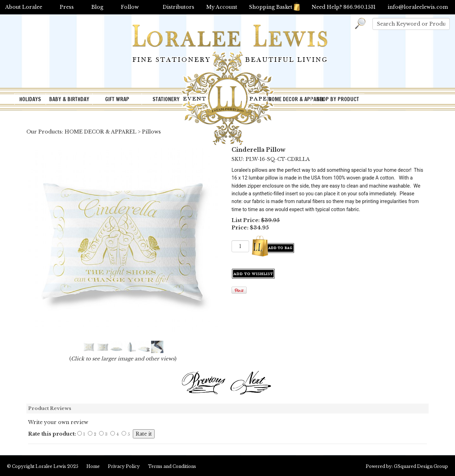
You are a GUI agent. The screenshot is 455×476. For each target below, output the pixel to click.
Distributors (178, 7)
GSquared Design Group (421, 466)
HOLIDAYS (30, 99)
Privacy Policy (124, 466)
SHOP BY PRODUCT (338, 99)
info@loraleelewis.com (418, 7)
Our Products (44, 132)
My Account (222, 7)
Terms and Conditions (172, 466)
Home (93, 466)
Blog (97, 7)
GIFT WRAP (117, 99)
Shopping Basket (274, 7)
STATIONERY (166, 99)
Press (67, 7)
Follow (130, 7)
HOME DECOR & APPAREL (290, 99)
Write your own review (58, 422)
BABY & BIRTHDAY (69, 99)
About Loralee (24, 7)
